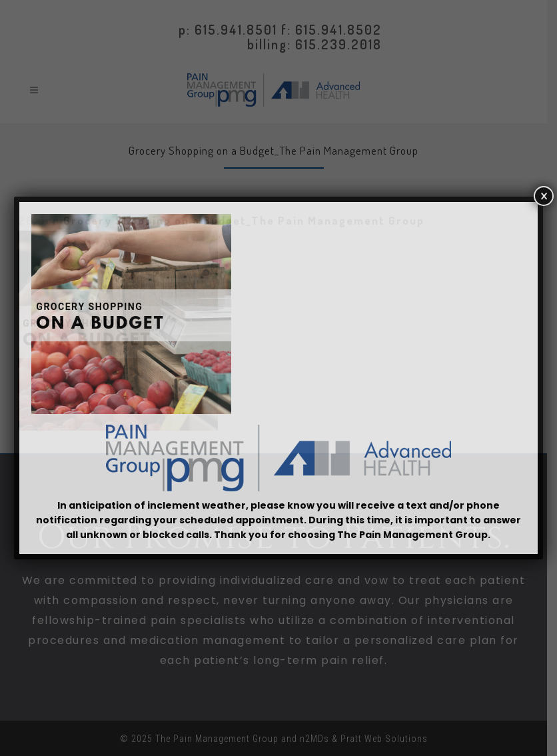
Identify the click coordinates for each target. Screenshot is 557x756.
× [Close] (544, 196)
